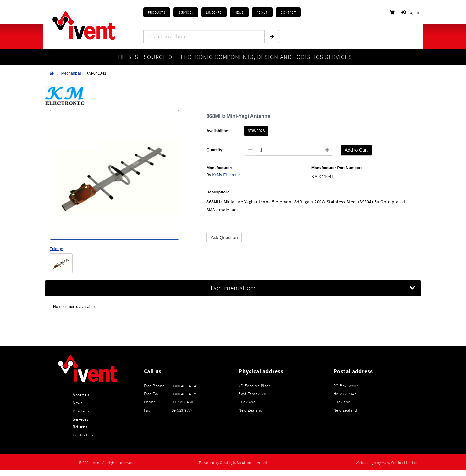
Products (157, 12)
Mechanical (71, 73)
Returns (80, 427)
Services (80, 419)
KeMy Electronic (226, 175)
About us (81, 395)
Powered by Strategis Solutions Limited (233, 463)
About (262, 12)
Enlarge (56, 249)
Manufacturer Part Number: (337, 168)
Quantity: (215, 150)
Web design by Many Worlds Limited (387, 463)
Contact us (83, 435)
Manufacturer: (219, 168)
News (77, 403)
